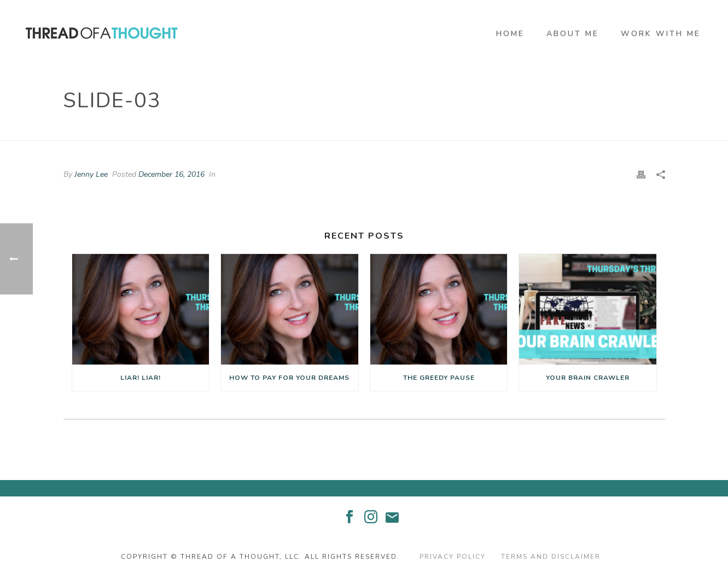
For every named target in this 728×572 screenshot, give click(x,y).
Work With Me (661, 34)
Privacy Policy (453, 557)
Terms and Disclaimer (551, 557)
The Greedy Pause (439, 378)
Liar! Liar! (141, 378)
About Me (573, 34)
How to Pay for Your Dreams (289, 378)
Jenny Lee (91, 174)
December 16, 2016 (171, 174)
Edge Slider (601, 130)
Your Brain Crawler (588, 378)
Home (510, 34)
